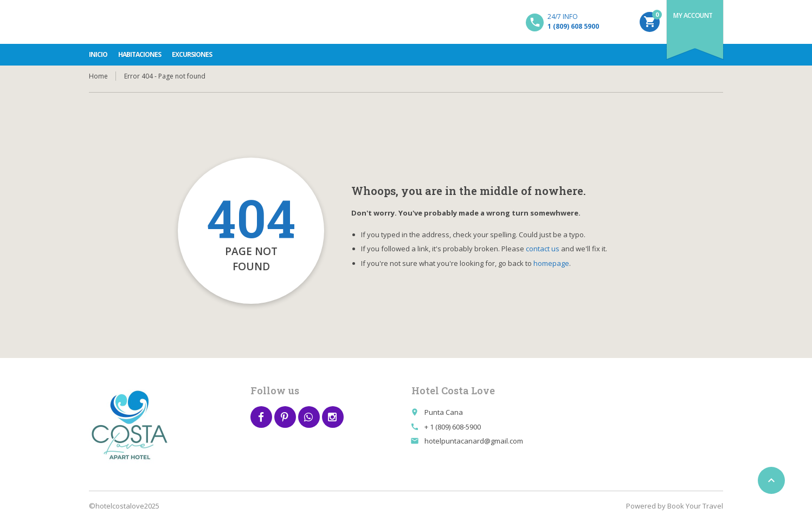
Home (98, 76)
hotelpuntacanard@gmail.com (474, 441)
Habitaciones (140, 54)
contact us (543, 249)
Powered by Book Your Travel (675, 506)
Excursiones (192, 54)
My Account (693, 15)
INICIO (98, 54)
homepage (551, 263)
